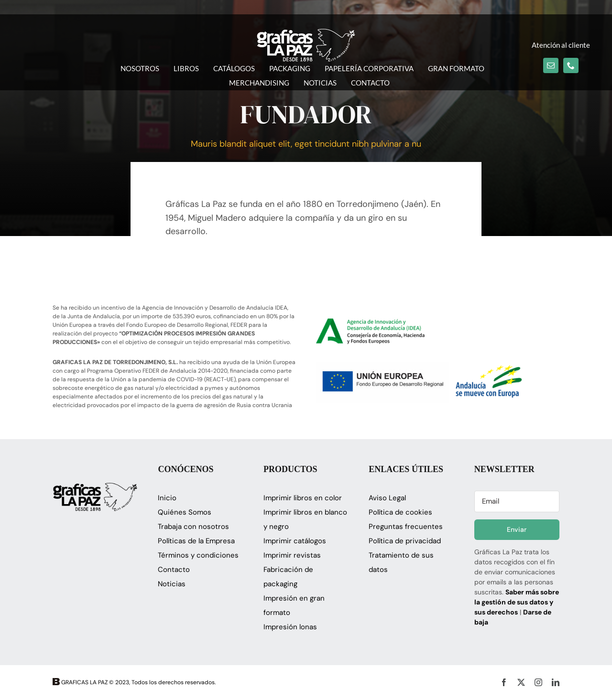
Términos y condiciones (198, 555)
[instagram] (538, 682)
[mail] (551, 65)
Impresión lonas (290, 627)
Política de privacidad (405, 541)
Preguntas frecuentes (406, 527)
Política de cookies (400, 512)
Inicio (167, 498)
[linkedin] (556, 682)
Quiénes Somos (185, 512)
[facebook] (504, 682)
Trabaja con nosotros (193, 527)
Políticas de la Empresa (196, 541)
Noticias (172, 584)
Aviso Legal (387, 498)
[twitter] (521, 682)
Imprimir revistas (292, 555)
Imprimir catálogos (295, 541)
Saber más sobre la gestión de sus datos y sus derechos (517, 602)
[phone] (571, 65)
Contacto (174, 570)
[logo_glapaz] (306, 33)
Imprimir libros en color (303, 498)
